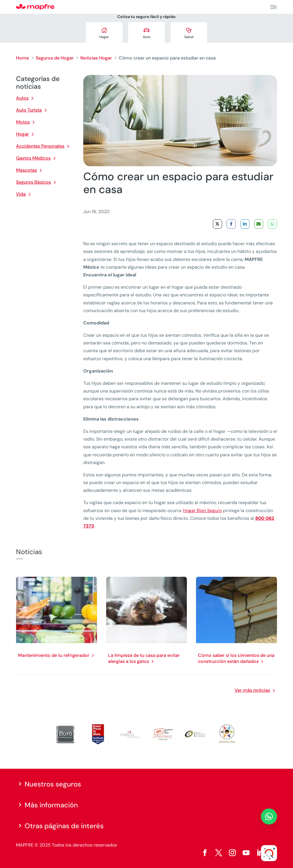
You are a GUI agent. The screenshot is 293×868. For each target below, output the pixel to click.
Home (22, 58)
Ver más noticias (252, 690)
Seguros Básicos (33, 182)
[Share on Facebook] (231, 224)
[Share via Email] (259, 224)
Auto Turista (29, 110)
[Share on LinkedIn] (245, 224)
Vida (21, 194)
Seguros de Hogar (55, 58)
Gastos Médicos (33, 158)
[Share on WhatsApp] (272, 224)
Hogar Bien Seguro (202, 511)
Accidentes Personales (40, 146)
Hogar (22, 134)
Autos (22, 98)
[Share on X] (217, 224)
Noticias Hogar (96, 58)
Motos (23, 122)
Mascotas (26, 170)
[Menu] (273, 7)
